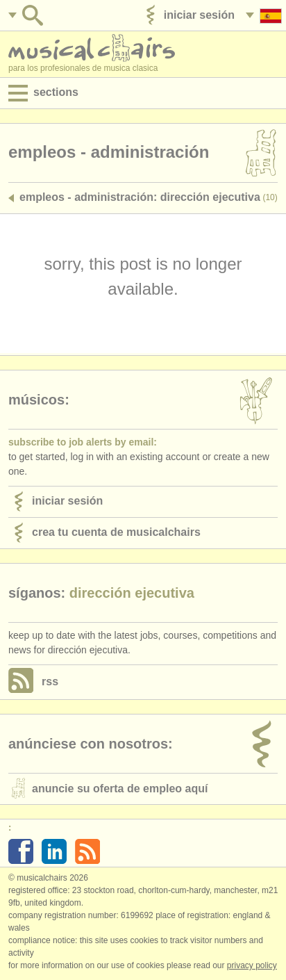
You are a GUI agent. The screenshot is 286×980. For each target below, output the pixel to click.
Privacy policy (252, 965)
